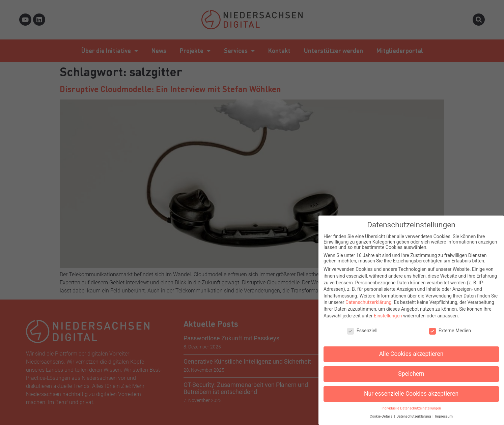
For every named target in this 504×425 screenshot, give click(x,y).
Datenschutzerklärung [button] (414, 413)
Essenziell (362, 327)
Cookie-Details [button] (382, 413)
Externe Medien (450, 327)
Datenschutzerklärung (368, 299)
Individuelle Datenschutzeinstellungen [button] (411, 405)
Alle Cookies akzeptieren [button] (411, 350)
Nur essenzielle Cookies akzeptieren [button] (411, 390)
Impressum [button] (444, 413)
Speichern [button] (411, 370)
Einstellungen (388, 312)
